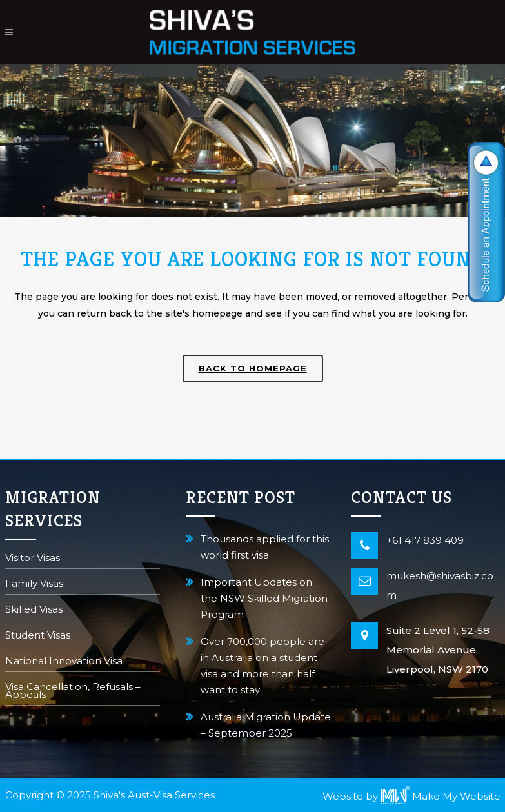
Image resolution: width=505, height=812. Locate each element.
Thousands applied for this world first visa (265, 547)
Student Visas (38, 636)
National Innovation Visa (64, 662)
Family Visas (34, 585)
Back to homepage (253, 368)
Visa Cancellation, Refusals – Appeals (73, 692)
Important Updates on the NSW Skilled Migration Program (264, 598)
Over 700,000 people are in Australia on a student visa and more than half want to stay (262, 666)
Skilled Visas (34, 610)
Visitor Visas (33, 559)
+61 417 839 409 (425, 540)
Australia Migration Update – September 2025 (266, 725)
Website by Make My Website (411, 796)
